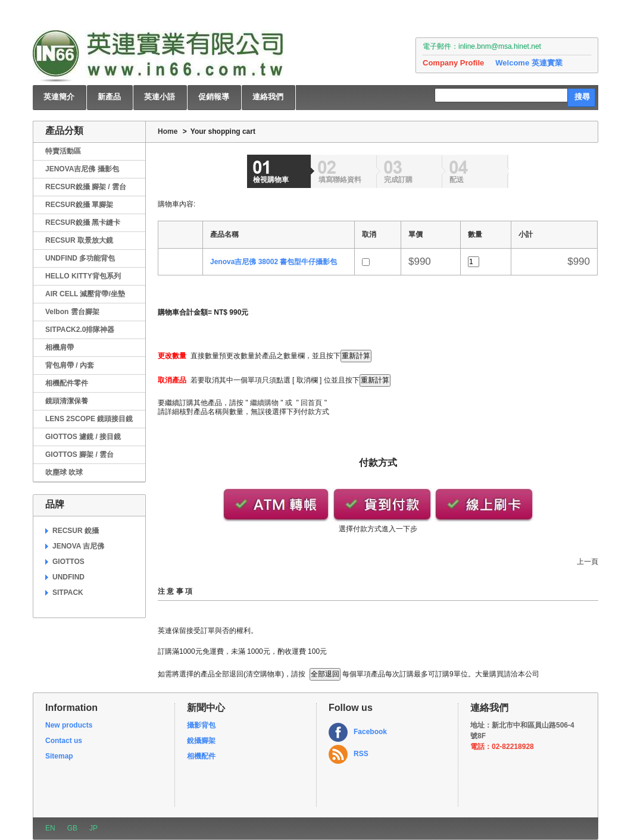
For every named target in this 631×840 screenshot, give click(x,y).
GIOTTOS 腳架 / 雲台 (79, 455)
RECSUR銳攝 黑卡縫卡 (83, 222)
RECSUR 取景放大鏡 (79, 240)
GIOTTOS (68, 562)
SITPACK (68, 593)
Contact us (64, 741)
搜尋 (582, 97)
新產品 (109, 97)
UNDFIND (68, 577)
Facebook (370, 732)
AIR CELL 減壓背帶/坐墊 (85, 294)
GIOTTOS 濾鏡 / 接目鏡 (83, 437)
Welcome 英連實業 (529, 63)
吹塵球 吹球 (64, 472)
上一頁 (588, 562)
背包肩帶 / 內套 (70, 365)
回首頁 (311, 403)
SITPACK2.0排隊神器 (80, 330)
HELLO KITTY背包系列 (83, 276)
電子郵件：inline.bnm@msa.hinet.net (482, 46)
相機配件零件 (67, 383)
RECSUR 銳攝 (76, 531)
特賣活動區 (63, 151)
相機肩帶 (60, 347)
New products (69, 725)
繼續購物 (264, 403)
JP (93, 828)
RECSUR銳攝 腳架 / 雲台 (86, 187)
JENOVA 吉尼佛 (78, 546)
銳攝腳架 (201, 741)
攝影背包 (201, 725)
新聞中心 (206, 708)
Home (168, 131)
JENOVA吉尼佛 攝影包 (82, 169)
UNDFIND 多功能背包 (80, 258)
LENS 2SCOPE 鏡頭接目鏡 (89, 419)
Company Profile (453, 63)
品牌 (55, 504)
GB (72, 828)
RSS (361, 754)
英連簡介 (59, 97)
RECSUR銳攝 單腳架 (79, 205)
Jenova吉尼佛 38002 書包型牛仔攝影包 (274, 262)
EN (50, 828)
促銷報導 (214, 97)
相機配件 (201, 756)
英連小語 (160, 97)
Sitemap (59, 756)
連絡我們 (268, 97)
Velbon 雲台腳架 (72, 312)
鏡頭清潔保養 (67, 401)
